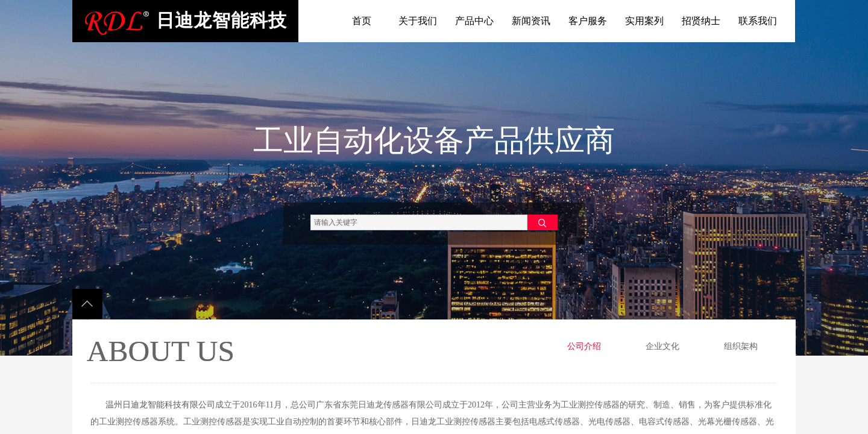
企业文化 (662, 346)
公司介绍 (584, 346)
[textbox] (419, 222)
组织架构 (741, 346)
